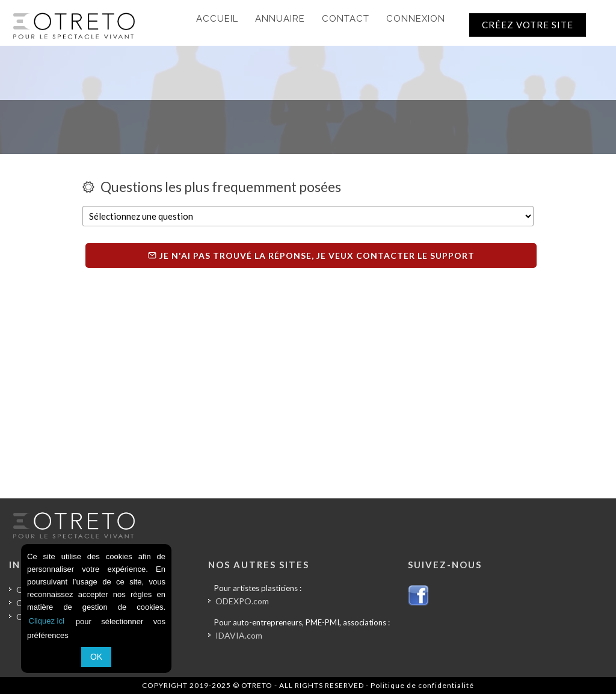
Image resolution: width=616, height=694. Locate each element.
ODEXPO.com (242, 601)
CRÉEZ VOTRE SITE (528, 25)
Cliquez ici (47, 621)
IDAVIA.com (239, 635)
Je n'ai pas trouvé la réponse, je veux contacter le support (311, 255)
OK (96, 657)
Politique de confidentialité (422, 685)
